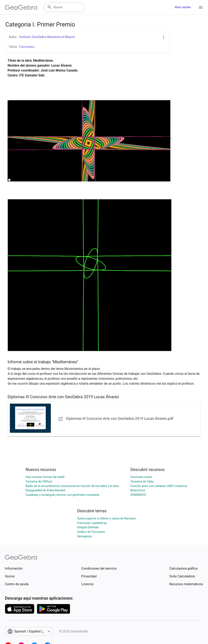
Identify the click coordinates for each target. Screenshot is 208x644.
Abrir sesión (183, 7)
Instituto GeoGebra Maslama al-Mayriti (47, 37)
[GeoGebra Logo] (21, 7)
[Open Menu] (201, 7)
